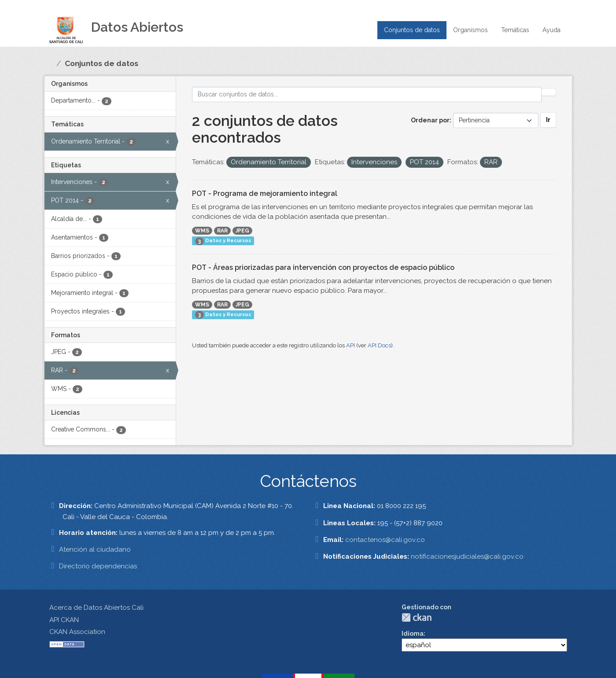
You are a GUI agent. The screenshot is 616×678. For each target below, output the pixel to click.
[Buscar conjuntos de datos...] (367, 94)
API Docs (379, 345)
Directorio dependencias (98, 566)
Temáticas (515, 30)
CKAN (417, 617)
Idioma (413, 634)
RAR (222, 231)
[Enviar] (549, 92)
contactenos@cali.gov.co (385, 540)
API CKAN (64, 620)
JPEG (242, 231)
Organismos (470, 30)
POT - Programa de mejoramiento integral (265, 193)
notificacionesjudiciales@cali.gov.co (467, 556)
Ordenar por (430, 120)
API (350, 345)
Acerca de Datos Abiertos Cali (96, 608)
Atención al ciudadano (95, 549)
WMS (202, 231)
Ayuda (551, 30)
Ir (548, 120)
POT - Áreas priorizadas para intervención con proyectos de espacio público (323, 267)
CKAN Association (77, 632)
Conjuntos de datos (412, 30)
